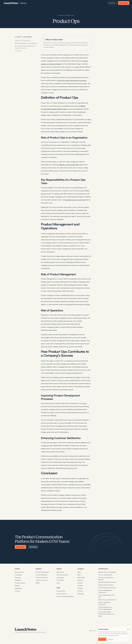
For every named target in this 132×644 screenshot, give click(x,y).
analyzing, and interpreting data (68, 165)
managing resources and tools (75, 200)
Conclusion (18, 51)
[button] (128, 629)
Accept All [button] (102, 639)
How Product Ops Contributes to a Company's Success (25, 47)
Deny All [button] (111, 639)
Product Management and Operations (26, 43)
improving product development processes (72, 80)
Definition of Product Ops (22, 41)
